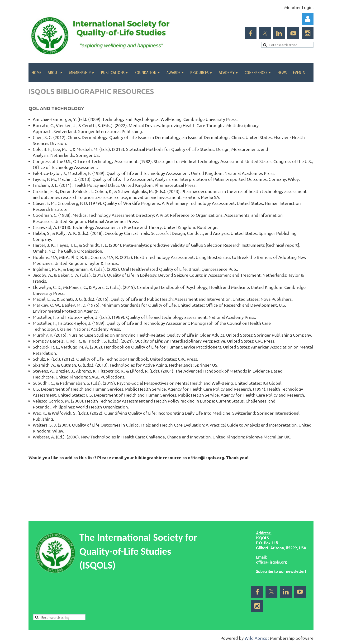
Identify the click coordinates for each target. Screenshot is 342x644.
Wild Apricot (257, 638)
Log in (308, 19)
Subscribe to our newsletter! (281, 571)
